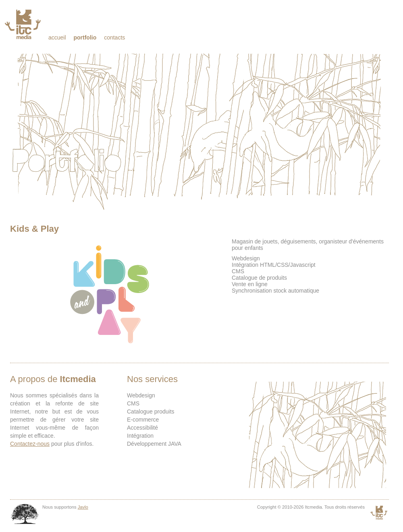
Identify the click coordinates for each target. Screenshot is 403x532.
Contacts (114, 37)
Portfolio (85, 37)
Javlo (83, 507)
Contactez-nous (30, 444)
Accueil (57, 37)
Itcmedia (24, 24)
